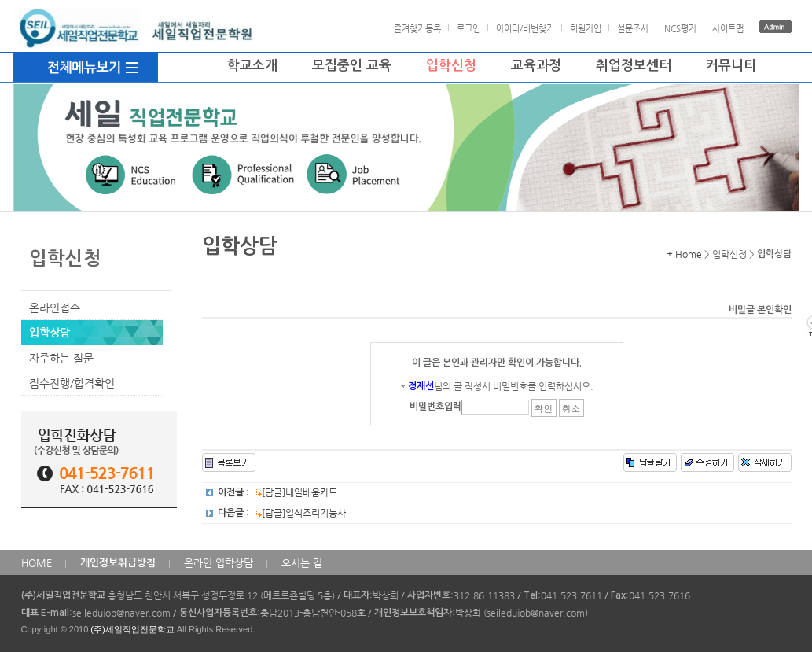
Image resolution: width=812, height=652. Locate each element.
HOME (37, 563)
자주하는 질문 (61, 358)
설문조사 (633, 29)
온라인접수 (55, 308)
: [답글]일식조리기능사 (282, 513)
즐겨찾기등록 (417, 29)
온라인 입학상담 (219, 563)
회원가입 (586, 29)
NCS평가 (680, 29)
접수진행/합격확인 (72, 383)
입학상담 (50, 333)
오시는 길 (302, 563)
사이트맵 (728, 29)
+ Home (684, 254)
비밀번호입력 (435, 407)
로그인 (468, 29)
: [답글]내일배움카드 (277, 492)
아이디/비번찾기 (525, 29)
